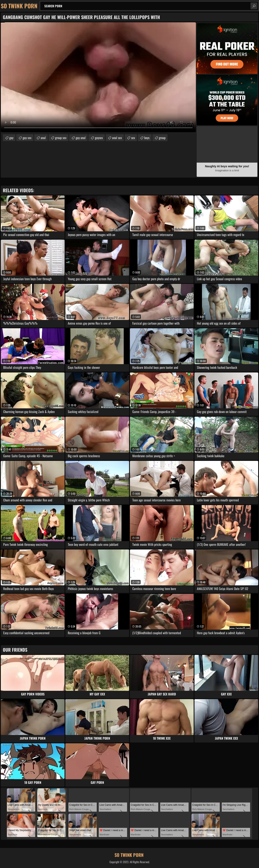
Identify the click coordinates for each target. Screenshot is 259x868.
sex (133, 138)
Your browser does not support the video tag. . (98, 77)
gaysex (99, 138)
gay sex (27, 138)
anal (43, 138)
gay (11, 138)
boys (147, 138)
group (162, 138)
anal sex (117, 138)
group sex (61, 138)
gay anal (81, 138)
